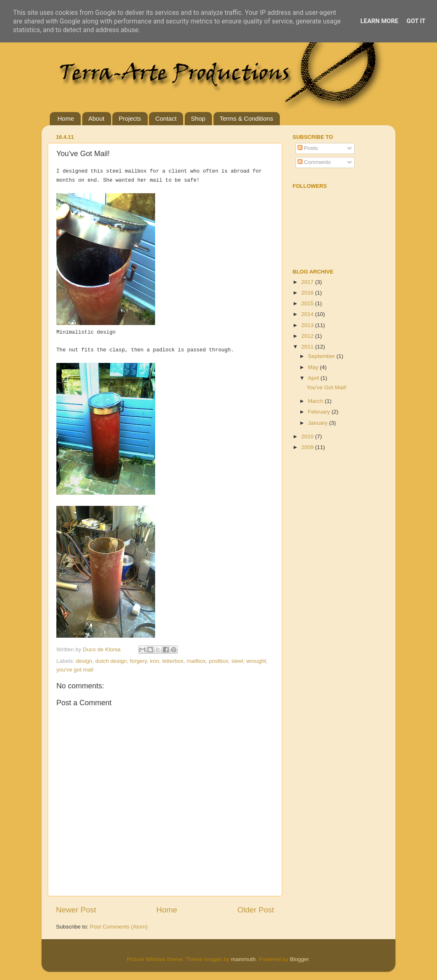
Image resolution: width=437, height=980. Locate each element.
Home (66, 118)
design (84, 661)
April (314, 378)
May (314, 367)
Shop (198, 118)
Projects (130, 118)
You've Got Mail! (327, 387)
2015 (308, 303)
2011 (308, 347)
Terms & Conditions (246, 118)
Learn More (379, 21)
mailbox (196, 661)
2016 (308, 293)
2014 (308, 314)
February (320, 412)
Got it (416, 21)
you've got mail (75, 670)
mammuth (244, 959)
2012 (308, 336)
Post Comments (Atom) (119, 927)
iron (155, 661)
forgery (138, 661)
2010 (308, 436)
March (316, 401)
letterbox (173, 661)
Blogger (299, 959)
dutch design (111, 661)
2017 (308, 282)
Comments (314, 162)
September (322, 356)
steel (237, 661)
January (318, 423)
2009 (308, 447)
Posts (308, 148)
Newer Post (76, 910)
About (96, 118)
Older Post (256, 910)
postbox (219, 661)
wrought (256, 661)
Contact (166, 118)
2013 (308, 325)
